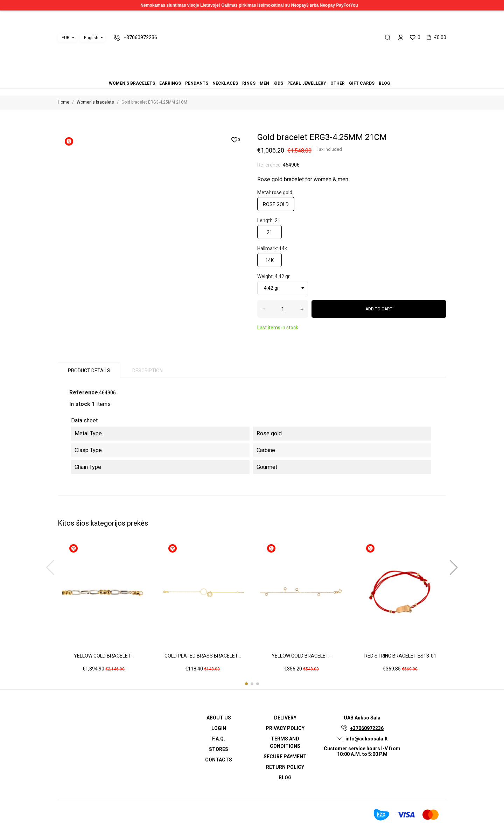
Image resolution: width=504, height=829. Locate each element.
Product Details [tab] (89, 371)
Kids (256, 74)
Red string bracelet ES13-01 (400, 656)
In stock (80, 404)
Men (252, 74)
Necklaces (244, 74)
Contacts (219, 760)
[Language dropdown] (93, 38)
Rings (248, 74)
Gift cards (269, 74)
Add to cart (379, 309)
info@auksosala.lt (367, 739)
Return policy (285, 767)
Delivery (285, 718)
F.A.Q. (219, 739)
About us (219, 718)
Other (265, 74)
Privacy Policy (285, 728)
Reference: (269, 165)
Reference (84, 392)
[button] (246, 684)
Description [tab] (148, 371)
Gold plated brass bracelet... (203, 656)
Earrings (235, 74)
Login (219, 728)
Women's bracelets (231, 74)
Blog (273, 74)
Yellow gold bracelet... (104, 656)
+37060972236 (367, 728)
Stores (219, 749)
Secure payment (285, 757)
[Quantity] (283, 309)
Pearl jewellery (260, 74)
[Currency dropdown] (67, 38)
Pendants (239, 74)
